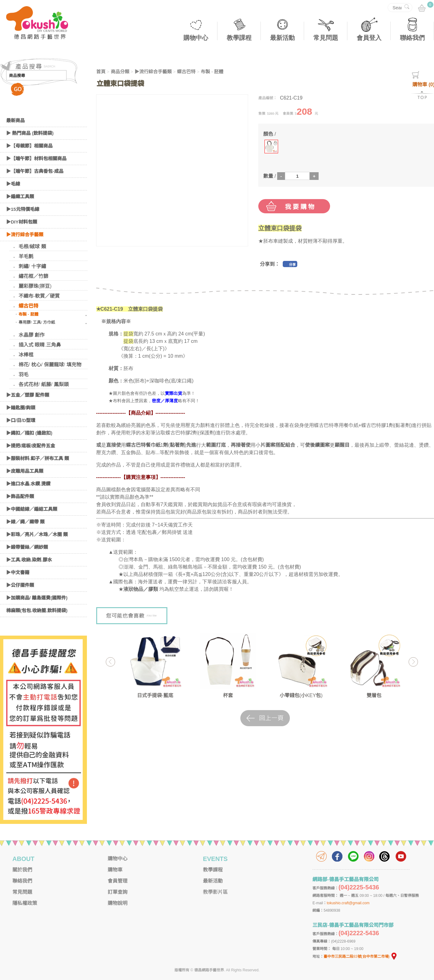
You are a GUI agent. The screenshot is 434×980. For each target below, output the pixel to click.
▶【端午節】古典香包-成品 (35, 171)
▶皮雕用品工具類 (25, 471)
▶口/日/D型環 (21, 420)
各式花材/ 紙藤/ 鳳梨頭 (44, 384)
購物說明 (118, 903)
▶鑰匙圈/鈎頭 (21, 408)
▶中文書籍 (18, 572)
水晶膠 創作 (32, 335)
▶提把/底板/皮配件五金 (31, 446)
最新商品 (15, 120)
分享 (292, 265)
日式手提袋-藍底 (155, 695)
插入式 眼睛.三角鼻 (40, 345)
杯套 (228, 695)
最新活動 (282, 38)
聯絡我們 (412, 38)
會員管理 (118, 881)
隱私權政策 (25, 903)
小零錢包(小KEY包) (301, 695)
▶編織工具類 (20, 196)
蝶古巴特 (28, 306)
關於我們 (22, 870)
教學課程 (239, 38)
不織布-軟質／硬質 (39, 296)
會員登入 (369, 38)
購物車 (115, 870)
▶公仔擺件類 (20, 585)
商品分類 (120, 72)
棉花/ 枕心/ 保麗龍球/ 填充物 (50, 365)
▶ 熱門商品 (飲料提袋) (30, 133)
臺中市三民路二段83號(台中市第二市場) (360, 957)
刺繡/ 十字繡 (32, 266)
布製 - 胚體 (28, 314)
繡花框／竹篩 (33, 276)
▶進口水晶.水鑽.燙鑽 (28, 484)
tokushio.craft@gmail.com (348, 903)
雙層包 (374, 695)
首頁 (101, 72)
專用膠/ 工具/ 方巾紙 (37, 322)
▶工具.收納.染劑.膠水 (29, 560)
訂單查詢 (118, 892)
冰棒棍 (26, 355)
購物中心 (196, 38)
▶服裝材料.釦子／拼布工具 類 (38, 458)
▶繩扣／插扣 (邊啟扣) (29, 433)
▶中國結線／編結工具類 (32, 509)
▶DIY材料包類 (22, 222)
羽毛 (24, 375)
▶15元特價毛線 (23, 209)
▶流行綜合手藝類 (25, 234)
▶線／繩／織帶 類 (25, 522)
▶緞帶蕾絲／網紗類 (27, 547)
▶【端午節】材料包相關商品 (36, 158)
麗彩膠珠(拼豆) (35, 286)
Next (413, 662)
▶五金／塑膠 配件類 (28, 395)
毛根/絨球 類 (32, 247)
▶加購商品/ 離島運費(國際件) (37, 598)
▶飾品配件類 (20, 496)
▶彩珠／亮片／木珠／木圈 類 (37, 534)
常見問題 (326, 38)
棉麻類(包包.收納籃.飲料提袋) (37, 610)
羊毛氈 (26, 256)
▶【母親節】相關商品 (29, 146)
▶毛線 (13, 184)
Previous (110, 662)
